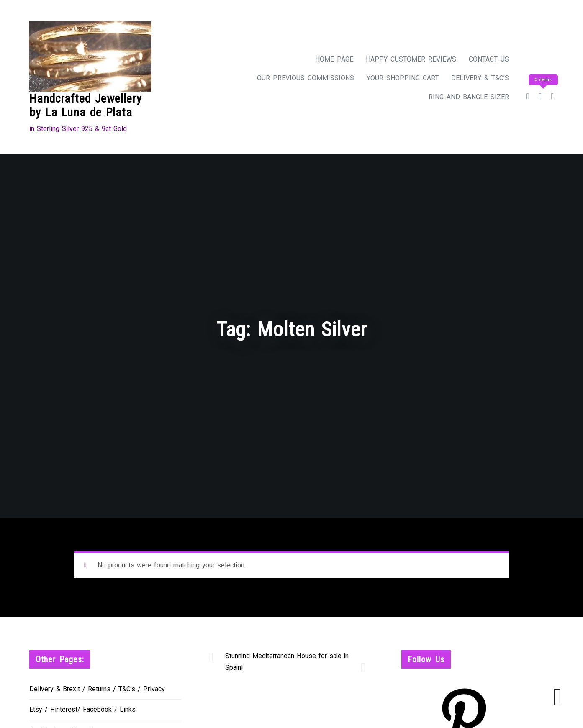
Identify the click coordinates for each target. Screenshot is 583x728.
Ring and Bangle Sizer (469, 97)
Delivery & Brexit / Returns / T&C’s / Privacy (97, 689)
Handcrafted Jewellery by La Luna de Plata (86, 106)
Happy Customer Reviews (411, 59)
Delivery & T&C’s (480, 78)
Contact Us (489, 59)
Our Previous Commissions (306, 78)
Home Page (334, 59)
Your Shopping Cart (403, 78)
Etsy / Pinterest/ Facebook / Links (82, 709)
